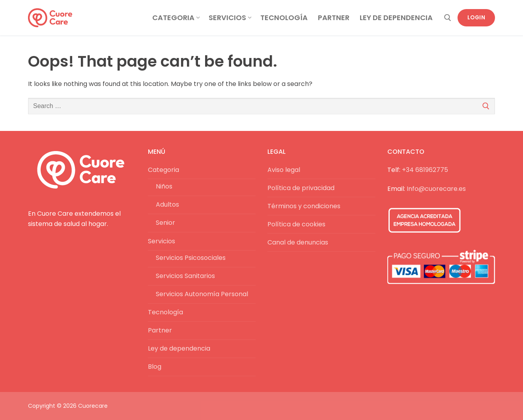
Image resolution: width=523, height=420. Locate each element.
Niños (164, 186)
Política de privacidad (301, 188)
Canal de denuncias (298, 242)
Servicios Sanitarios (185, 276)
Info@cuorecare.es (436, 189)
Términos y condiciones (304, 206)
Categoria (164, 170)
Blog (155, 367)
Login (476, 18)
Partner (160, 330)
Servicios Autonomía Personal (202, 294)
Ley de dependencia (179, 348)
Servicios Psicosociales (191, 258)
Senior (165, 223)
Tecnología (165, 312)
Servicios (162, 241)
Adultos (167, 204)
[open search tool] (448, 18)
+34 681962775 (425, 170)
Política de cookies (296, 224)
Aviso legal (284, 170)
